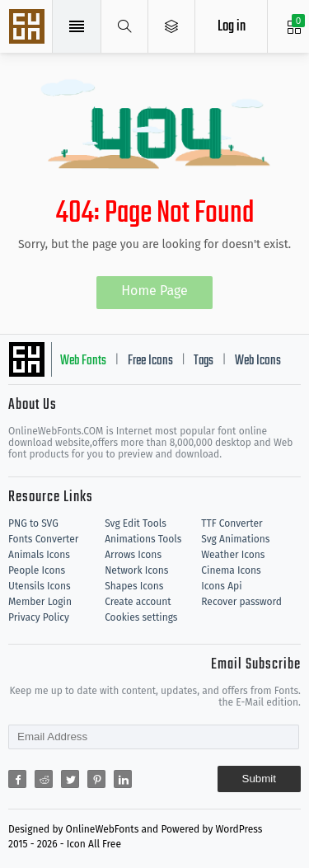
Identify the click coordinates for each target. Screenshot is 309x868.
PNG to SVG (33, 523)
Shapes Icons (134, 586)
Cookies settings (141, 617)
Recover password (241, 602)
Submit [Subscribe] (259, 779)
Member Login (40, 602)
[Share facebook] (17, 779)
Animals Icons (39, 555)
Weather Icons (233, 555)
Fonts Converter (43, 539)
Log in (232, 27)
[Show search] (125, 26)
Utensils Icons (40, 586)
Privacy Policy (39, 617)
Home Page (154, 291)
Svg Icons (29, 28)
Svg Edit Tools (136, 523)
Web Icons (258, 361)
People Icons (37, 570)
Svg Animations (235, 539)
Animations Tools (143, 539)
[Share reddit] (44, 779)
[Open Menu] (172, 26)
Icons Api (221, 586)
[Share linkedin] (123, 779)
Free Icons (150, 361)
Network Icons (136, 570)
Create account (138, 602)
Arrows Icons (133, 555)
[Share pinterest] (96, 779)
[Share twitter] (70, 779)
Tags (204, 361)
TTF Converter (232, 523)
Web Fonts (83, 361)
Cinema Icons (231, 570)
